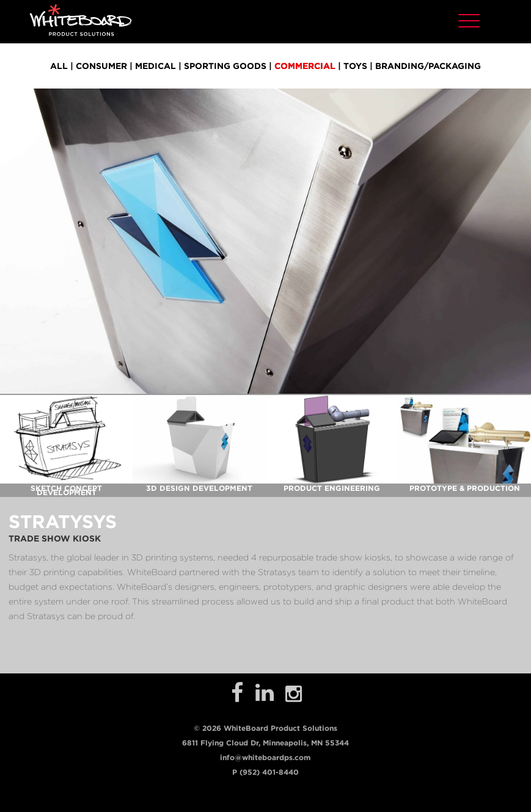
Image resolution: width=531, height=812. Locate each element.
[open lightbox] (66, 439)
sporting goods (225, 66)
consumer (101, 66)
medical (156, 66)
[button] (469, 19)
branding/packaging (428, 66)
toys (355, 66)
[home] (81, 20)
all (59, 66)
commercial (305, 66)
